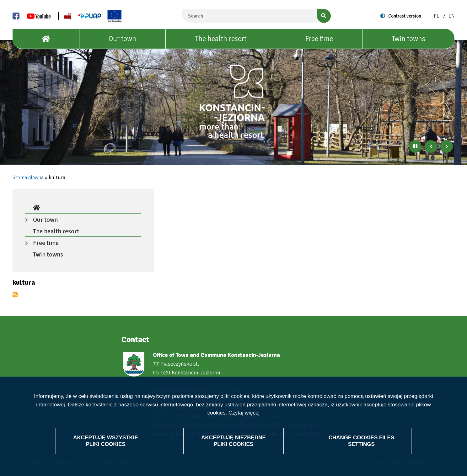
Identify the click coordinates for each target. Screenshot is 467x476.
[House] (46, 39)
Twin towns (408, 39)
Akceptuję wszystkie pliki (106, 441)
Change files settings (361, 441)
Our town (122, 39)
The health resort (221, 39)
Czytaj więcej (244, 413)
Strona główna (28, 177)
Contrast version (405, 16)
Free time (319, 39)
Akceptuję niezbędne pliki (233, 441)
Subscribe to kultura (15, 295)
